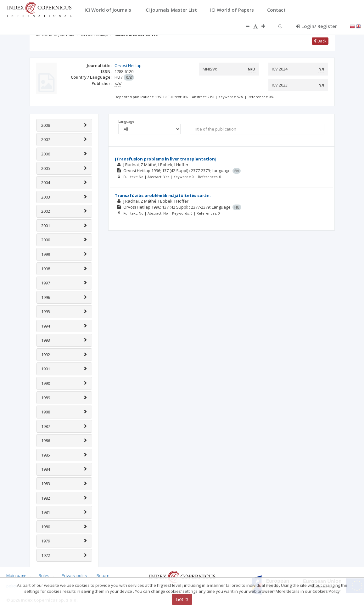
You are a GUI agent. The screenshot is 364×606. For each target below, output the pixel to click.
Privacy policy (75, 575)
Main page (16, 575)
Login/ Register (316, 26)
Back (320, 41)
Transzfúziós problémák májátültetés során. (163, 195)
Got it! (182, 599)
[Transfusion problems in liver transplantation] (166, 159)
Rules (44, 575)
